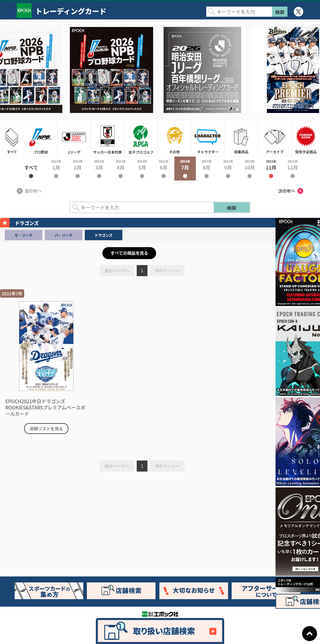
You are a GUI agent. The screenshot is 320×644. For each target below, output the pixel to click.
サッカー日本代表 (107, 138)
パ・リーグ (64, 235)
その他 (174, 138)
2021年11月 (271, 169)
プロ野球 (41, 138)
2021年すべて (31, 169)
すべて (12, 138)
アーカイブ (275, 138)
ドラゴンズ (104, 235)
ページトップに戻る (310, 634)
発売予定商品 (306, 138)
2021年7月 (185, 169)
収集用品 (241, 138)
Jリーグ (74, 138)
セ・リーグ (24, 235)
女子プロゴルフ (141, 138)
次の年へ (291, 191)
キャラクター (208, 138)
